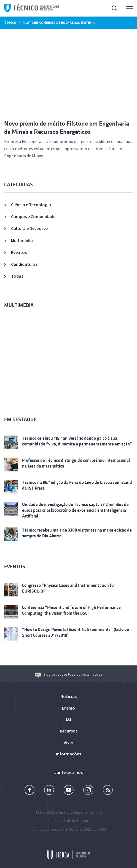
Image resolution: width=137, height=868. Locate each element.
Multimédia (22, 240)
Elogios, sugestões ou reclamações (69, 674)
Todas (17, 276)
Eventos (19, 252)
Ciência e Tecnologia (31, 205)
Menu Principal (130, 10)
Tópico (10, 22)
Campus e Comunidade (33, 216)
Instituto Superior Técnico (80, 812)
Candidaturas (24, 264)
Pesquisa (115, 9)
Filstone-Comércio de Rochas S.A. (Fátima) (59, 22)
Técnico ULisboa (32, 8)
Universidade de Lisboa (69, 821)
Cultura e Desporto (29, 228)
